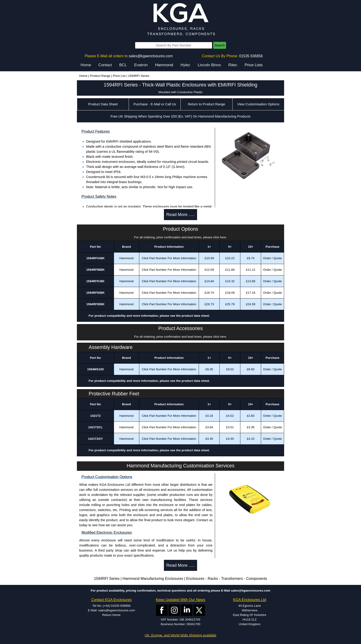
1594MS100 (95, 369)
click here (220, 237)
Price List (119, 76)
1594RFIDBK (95, 293)
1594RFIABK (95, 258)
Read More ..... (180, 214)
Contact (105, 65)
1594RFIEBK (95, 304)
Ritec (233, 65)
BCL (123, 65)
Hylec (185, 65)
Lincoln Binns (209, 65)
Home (86, 65)
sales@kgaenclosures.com (151, 56)
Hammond (164, 65)
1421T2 (95, 416)
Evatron (141, 65)
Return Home (111, 615)
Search (220, 45)
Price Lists (253, 65)
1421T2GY (95, 439)
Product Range (100, 76)
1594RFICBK (95, 281)
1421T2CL (95, 427)
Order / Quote (273, 258)
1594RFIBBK (95, 270)
